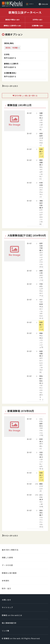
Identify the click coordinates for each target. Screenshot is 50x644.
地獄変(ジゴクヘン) (41, 476)
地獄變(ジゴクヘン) (41, 153)
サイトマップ (7, 607)
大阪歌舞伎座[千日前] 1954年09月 (27, 235)
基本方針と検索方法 (10, 550)
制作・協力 (6, 588)
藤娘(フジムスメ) (41, 487)
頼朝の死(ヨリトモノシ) (41, 275)
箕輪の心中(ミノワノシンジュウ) (41, 340)
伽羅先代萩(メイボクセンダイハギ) (41, 121)
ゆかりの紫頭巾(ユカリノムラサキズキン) (41, 309)
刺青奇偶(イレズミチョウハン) (41, 190)
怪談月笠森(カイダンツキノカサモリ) (41, 461)
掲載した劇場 (7, 557)
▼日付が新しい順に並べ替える (25, 96)
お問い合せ (6, 600)
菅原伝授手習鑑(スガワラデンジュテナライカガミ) (41, 255)
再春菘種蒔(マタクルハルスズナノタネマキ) (41, 362)
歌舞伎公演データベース (25, 12)
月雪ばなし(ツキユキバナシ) (41, 290)
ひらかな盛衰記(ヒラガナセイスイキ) (41, 427)
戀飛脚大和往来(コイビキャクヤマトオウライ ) (41, 388)
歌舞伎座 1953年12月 (19, 105)
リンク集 (6, 631)
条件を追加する (10, 58)
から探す (12, 20)
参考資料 (6, 581)
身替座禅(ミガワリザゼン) (41, 139)
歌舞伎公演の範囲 (9, 573)
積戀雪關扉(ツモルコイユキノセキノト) (41, 169)
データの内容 (7, 565)
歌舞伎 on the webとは (12, 615)
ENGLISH (45, 4)
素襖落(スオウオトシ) (41, 444)
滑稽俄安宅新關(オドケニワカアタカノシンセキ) (41, 212)
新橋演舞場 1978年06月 (21, 411)
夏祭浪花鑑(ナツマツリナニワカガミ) (41, 519)
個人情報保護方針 (9, 623)
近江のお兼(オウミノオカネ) (41, 501)
